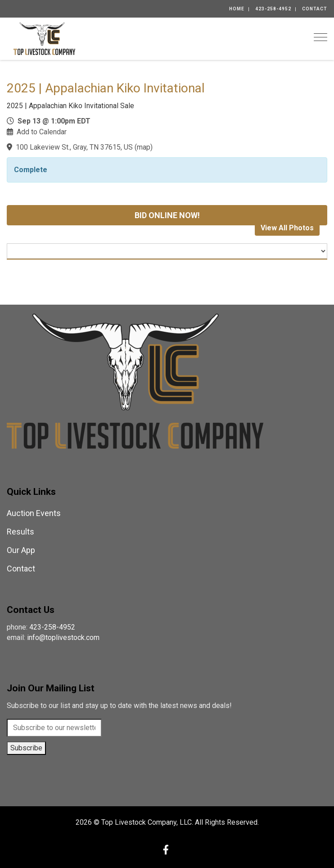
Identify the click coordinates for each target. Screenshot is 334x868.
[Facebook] (166, 851)
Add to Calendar (42, 132)
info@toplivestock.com (63, 637)
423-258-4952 (273, 9)
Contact (315, 9)
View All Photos (287, 228)
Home (237, 9)
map (144, 147)
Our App (21, 550)
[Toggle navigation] (320, 37)
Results (20, 532)
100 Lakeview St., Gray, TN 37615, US (74, 147)
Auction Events (34, 513)
